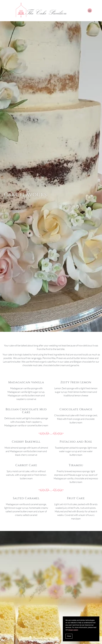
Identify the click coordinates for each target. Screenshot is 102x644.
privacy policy (73, 630)
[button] (90, 11)
